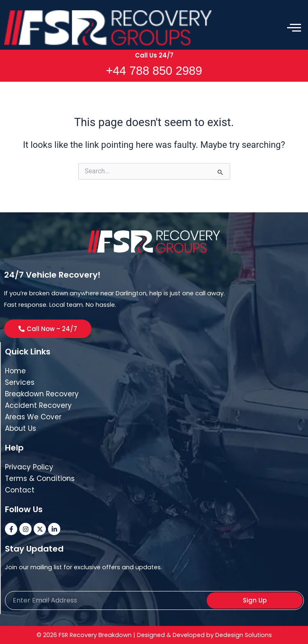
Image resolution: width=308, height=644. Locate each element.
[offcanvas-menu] (294, 28)
